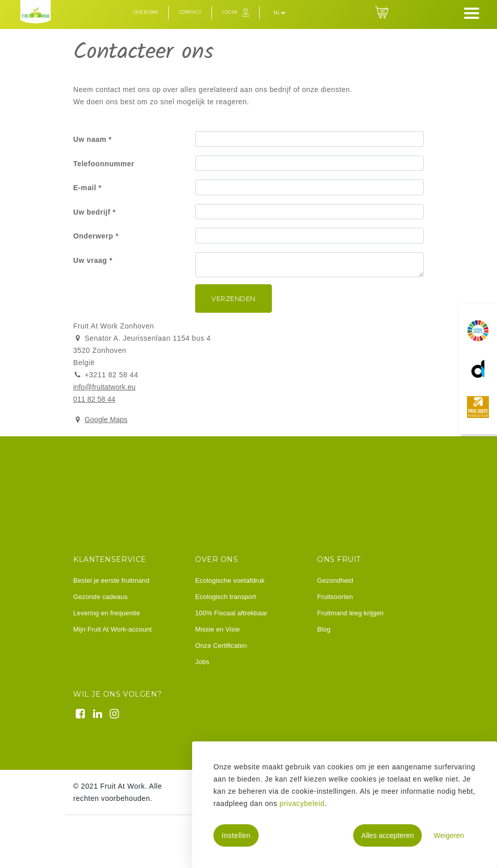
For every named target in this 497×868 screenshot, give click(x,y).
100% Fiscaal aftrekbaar (231, 613)
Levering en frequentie (107, 613)
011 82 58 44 (94, 399)
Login (230, 12)
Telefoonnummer (104, 164)
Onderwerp (93, 236)
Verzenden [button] (234, 298)
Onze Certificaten (221, 646)
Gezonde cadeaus (100, 597)
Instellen (236, 835)
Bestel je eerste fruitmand (111, 580)
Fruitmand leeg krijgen (350, 613)
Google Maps (106, 420)
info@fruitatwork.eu (104, 387)
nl (279, 12)
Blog (324, 629)
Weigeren (449, 835)
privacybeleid (302, 803)
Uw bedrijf (92, 212)
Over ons (146, 12)
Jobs (202, 662)
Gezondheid (335, 580)
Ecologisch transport (226, 597)
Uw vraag (90, 260)
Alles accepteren (388, 835)
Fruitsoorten (335, 597)
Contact (190, 12)
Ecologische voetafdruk (230, 580)
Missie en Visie (218, 629)
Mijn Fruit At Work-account (113, 629)
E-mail (85, 188)
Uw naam (90, 139)
